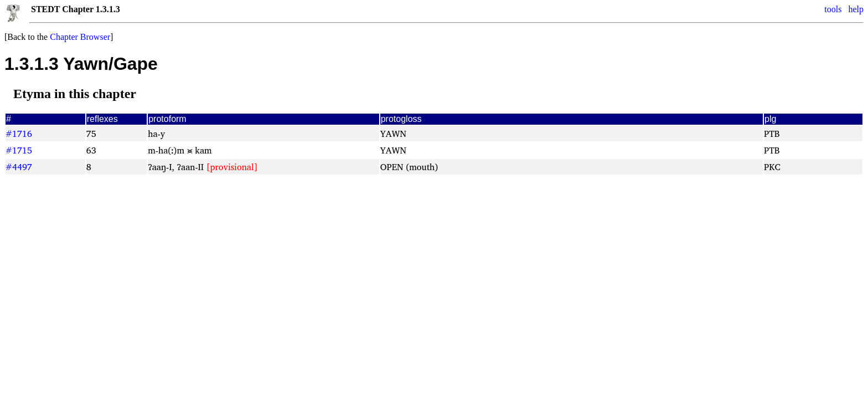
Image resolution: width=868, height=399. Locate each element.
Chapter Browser (80, 37)
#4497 (19, 167)
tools (833, 9)
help (856, 9)
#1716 (19, 134)
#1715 (19, 150)
